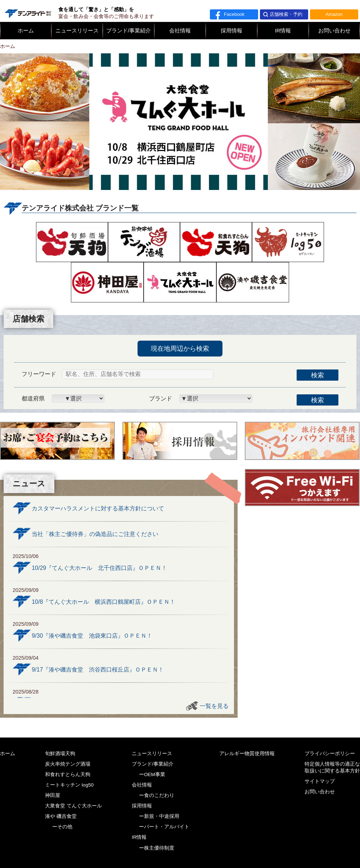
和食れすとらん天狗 (68, 774)
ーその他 (62, 827)
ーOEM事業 (152, 774)
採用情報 (231, 31)
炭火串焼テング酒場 (68, 764)
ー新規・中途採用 (159, 816)
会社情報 (180, 31)
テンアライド (27, 11)
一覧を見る (214, 706)
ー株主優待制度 (157, 848)
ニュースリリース (77, 31)
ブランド (161, 398)
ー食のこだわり (157, 795)
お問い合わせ (334, 31)
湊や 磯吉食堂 (61, 816)
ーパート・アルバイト (164, 827)
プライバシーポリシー (330, 754)
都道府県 (33, 398)
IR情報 (283, 31)
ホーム (26, 31)
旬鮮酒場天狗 (60, 754)
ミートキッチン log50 (69, 785)
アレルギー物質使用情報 (247, 754)
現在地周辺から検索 (180, 348)
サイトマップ (320, 781)
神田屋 (53, 795)
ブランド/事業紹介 (129, 31)
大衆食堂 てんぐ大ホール (73, 806)
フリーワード (39, 374)
